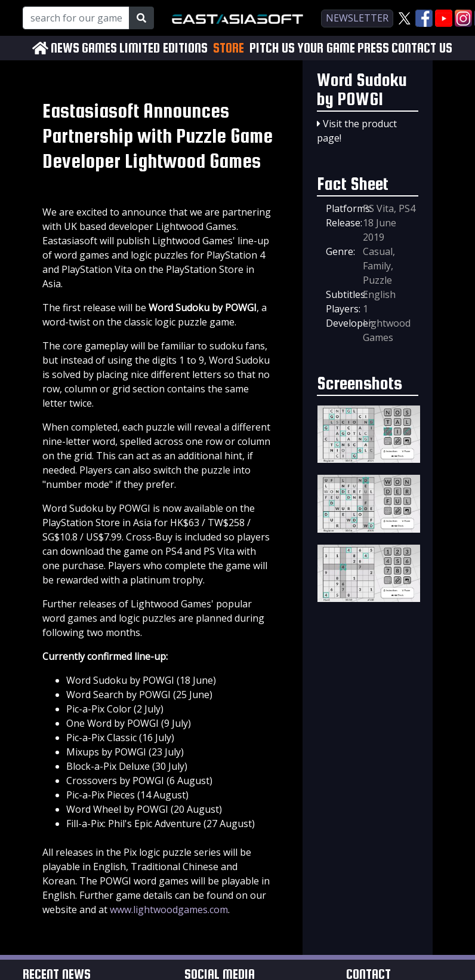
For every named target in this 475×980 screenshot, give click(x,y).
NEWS (65, 48)
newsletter (357, 18)
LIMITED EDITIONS (164, 48)
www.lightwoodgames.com (169, 910)
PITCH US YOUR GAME (302, 48)
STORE (229, 48)
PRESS (373, 48)
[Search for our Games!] (76, 18)
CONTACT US (422, 48)
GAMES (99, 48)
